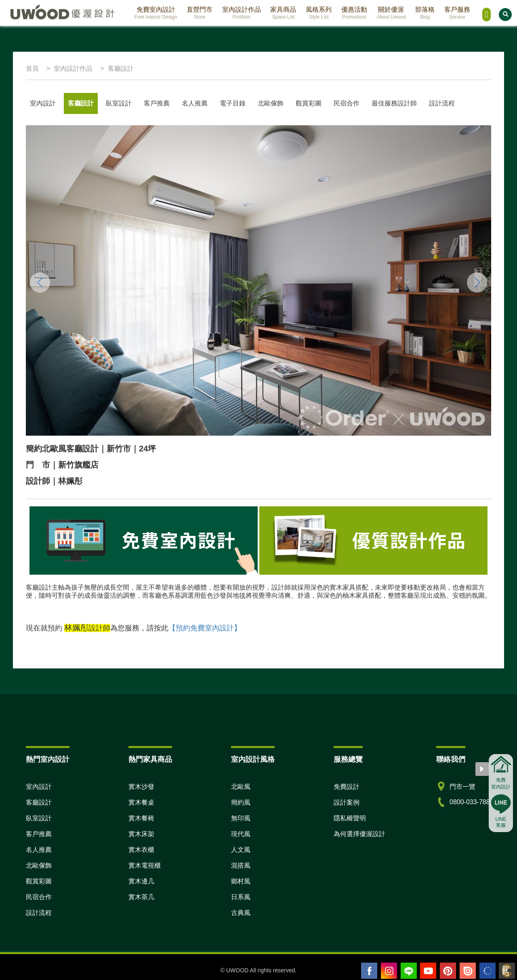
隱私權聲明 (350, 818)
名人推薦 (39, 850)
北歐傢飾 (271, 103)
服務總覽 (348, 759)
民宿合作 (347, 103)
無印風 (241, 818)
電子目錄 (233, 103)
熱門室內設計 (48, 759)
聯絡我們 (451, 759)
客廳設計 (81, 103)
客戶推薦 (157, 103)
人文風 (241, 850)
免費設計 (347, 787)
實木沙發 (141, 787)
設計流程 (442, 103)
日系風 (241, 897)
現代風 (241, 834)
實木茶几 (141, 897)
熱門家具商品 (150, 759)
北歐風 (241, 787)
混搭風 (241, 865)
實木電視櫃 (145, 865)
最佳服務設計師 (394, 103)
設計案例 (347, 802)
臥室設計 (119, 103)
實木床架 (141, 834)
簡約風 (241, 802)
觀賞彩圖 (309, 103)
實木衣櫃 (141, 850)
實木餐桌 (141, 802)
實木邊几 (141, 881)
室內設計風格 (253, 759)
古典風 (241, 913)
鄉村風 (241, 881)
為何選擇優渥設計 (359, 834)
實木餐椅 (141, 818)
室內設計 (43, 103)
